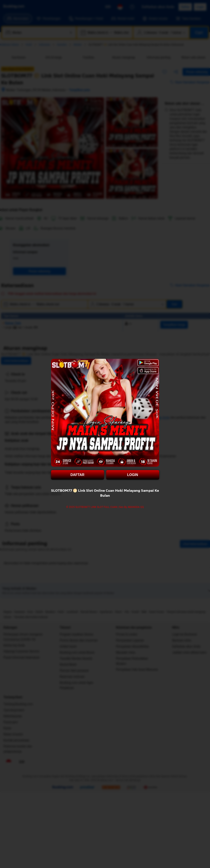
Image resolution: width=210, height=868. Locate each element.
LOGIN (133, 475)
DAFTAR (78, 475)
